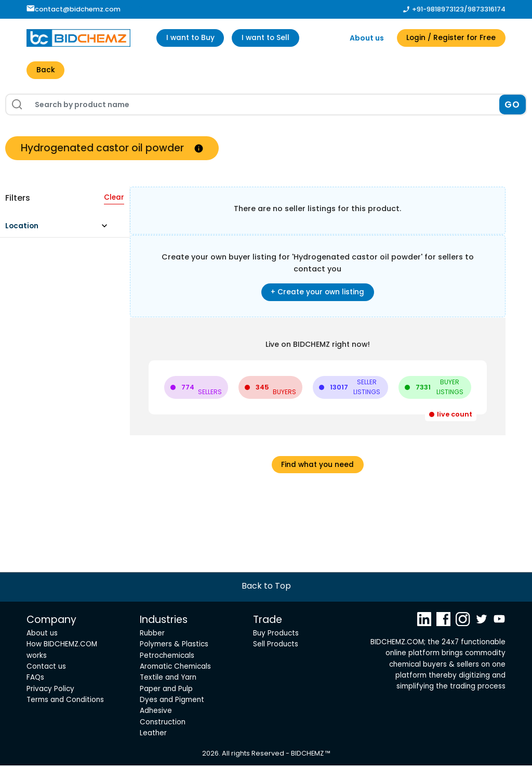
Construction (163, 724)
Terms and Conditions (65, 701)
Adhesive (156, 713)
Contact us (46, 668)
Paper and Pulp (166, 690)
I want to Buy (191, 38)
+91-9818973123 (438, 9)
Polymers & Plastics (174, 646)
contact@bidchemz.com (74, 9)
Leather (153, 734)
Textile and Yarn (168, 679)
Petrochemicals (167, 657)
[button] (61, 230)
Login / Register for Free (450, 38)
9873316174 (487, 9)
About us (364, 38)
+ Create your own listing (317, 293)
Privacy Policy (50, 690)
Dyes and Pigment (172, 701)
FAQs (35, 679)
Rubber (152, 635)
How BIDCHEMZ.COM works (62, 652)
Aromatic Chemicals (175, 668)
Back (46, 71)
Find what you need (317, 466)
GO (513, 105)
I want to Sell (269, 38)
